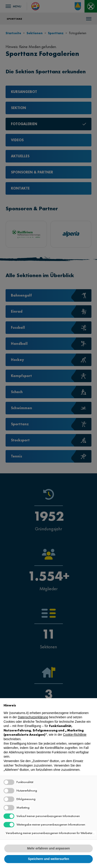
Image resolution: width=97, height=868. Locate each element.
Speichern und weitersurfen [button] (48, 859)
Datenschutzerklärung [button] (33, 717)
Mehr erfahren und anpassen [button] (48, 848)
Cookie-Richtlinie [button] (75, 735)
